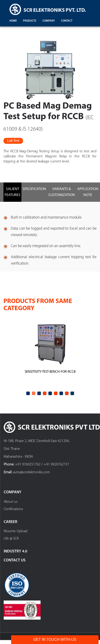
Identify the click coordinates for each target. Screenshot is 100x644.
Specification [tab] (34, 189)
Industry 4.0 (15, 551)
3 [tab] (39, 393)
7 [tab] (61, 393)
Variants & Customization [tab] (62, 192)
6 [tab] (56, 393)
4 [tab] (44, 393)
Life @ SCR (11, 539)
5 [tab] (50, 393)
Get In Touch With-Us (55, 640)
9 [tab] (72, 393)
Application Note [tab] (88, 192)
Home (13, 21)
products (30, 21)
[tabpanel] (50, 354)
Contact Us (15, 560)
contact (67, 21)
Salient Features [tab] (12, 192)
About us (11, 502)
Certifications (13, 509)
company (49, 21)
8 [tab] (67, 393)
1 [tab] (28, 393)
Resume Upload (16, 531)
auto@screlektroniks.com (31, 472)
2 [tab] (33, 393)
